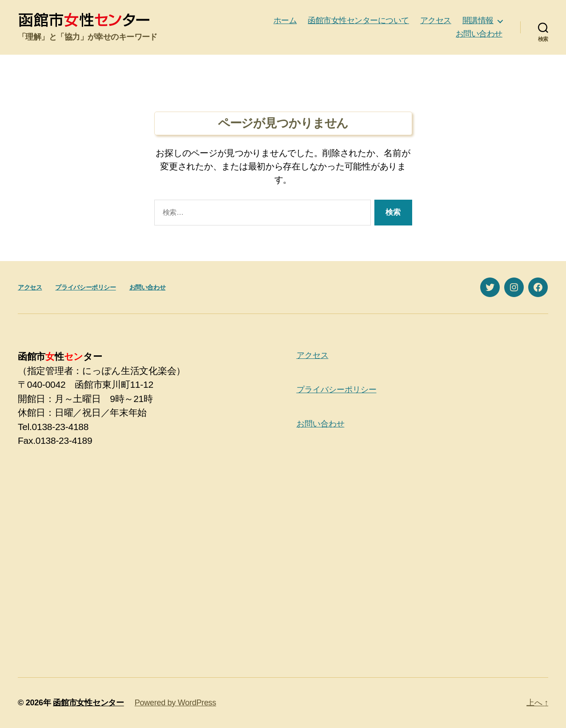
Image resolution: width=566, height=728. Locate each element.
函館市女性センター (88, 703)
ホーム (285, 20)
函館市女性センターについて (358, 20)
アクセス (436, 20)
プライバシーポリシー (85, 287)
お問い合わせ (479, 34)
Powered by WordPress (175, 703)
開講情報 (478, 20)
